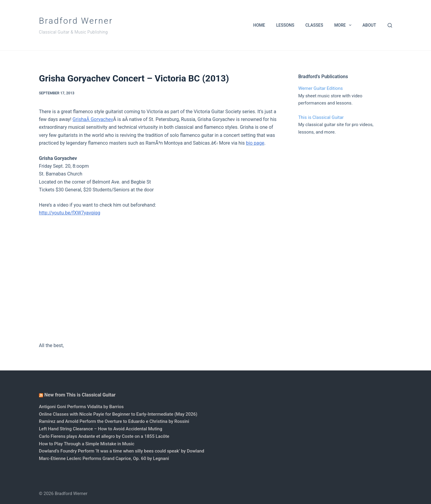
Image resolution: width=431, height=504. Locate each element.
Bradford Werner (76, 21)
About (369, 25)
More (344, 25)
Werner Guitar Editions (320, 88)
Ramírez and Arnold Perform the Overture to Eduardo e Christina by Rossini (114, 421)
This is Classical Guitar (321, 117)
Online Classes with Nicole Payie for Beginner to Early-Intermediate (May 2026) (118, 414)
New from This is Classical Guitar (80, 395)
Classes (314, 25)
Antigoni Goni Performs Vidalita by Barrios (81, 407)
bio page (255, 143)
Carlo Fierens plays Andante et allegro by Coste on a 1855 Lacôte (104, 436)
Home (259, 25)
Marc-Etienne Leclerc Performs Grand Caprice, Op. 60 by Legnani (104, 458)
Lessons (285, 25)
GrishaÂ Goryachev (93, 119)
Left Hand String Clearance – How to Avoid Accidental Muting (101, 429)
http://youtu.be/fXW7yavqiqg (70, 213)
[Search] (390, 25)
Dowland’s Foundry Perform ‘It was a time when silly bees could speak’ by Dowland (122, 451)
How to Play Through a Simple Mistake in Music (87, 444)
